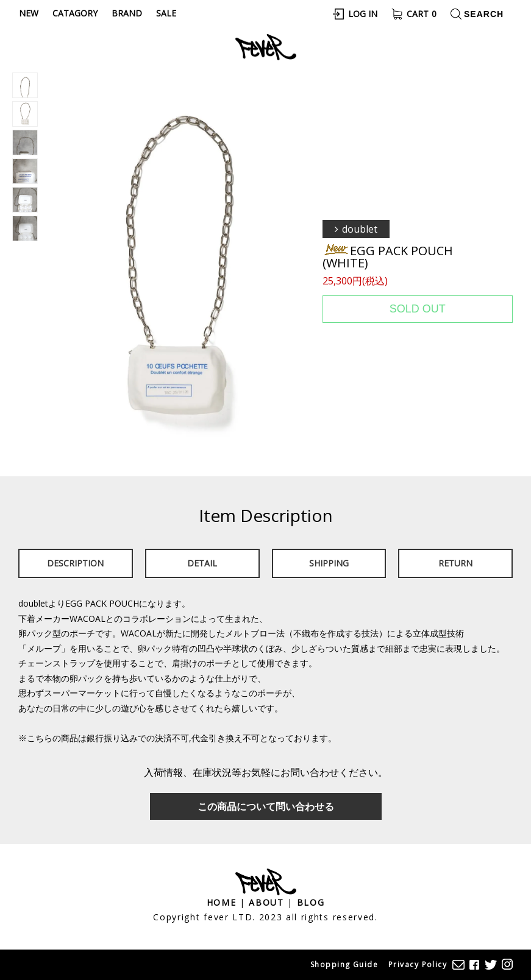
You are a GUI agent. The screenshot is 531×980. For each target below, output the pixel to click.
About (266, 902)
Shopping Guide (344, 964)
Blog (311, 902)
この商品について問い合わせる (266, 806)
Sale (166, 13)
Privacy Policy (418, 964)
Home (222, 902)
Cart (422, 14)
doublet (360, 229)
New (29, 13)
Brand (127, 13)
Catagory (75, 13)
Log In (363, 14)
